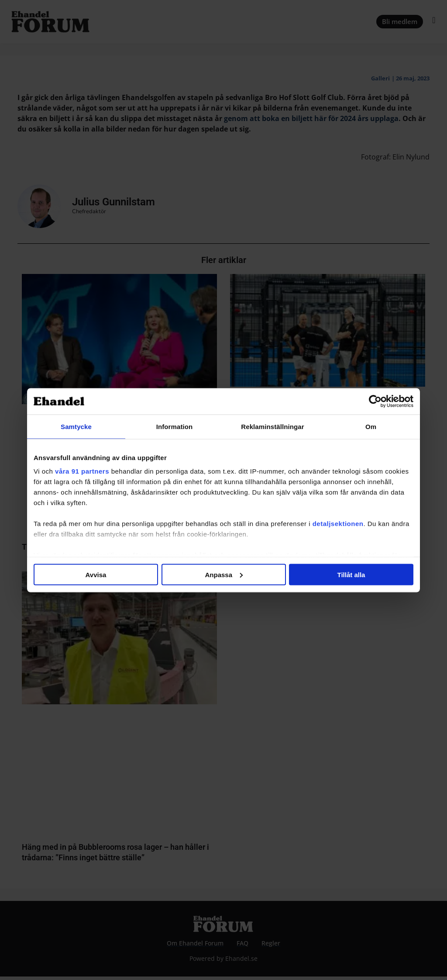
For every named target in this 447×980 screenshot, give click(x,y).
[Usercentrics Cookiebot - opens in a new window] (375, 401)
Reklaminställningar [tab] (272, 426)
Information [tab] (175, 426)
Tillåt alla (351, 574)
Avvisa (96, 574)
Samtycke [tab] (76, 426)
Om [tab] (371, 426)
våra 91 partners (82, 471)
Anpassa (224, 574)
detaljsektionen (338, 524)
